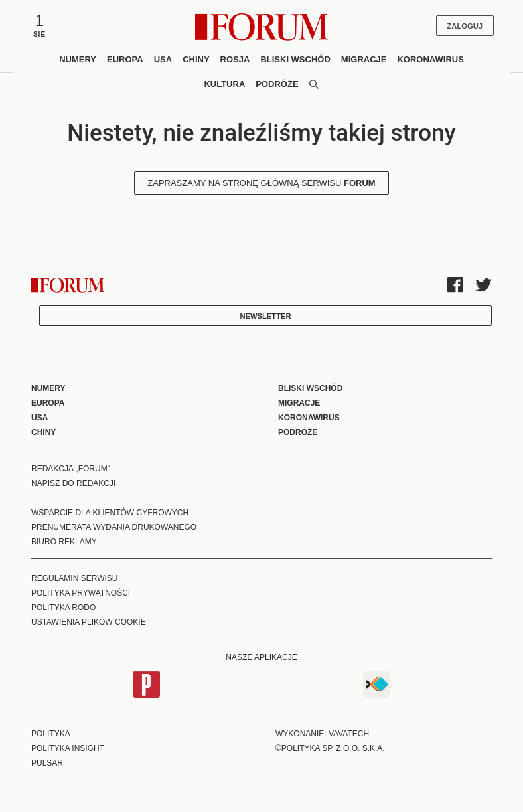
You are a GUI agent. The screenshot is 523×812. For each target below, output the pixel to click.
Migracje (364, 59)
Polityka (51, 734)
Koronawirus (430, 59)
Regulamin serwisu (74, 578)
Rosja (235, 59)
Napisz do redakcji (73, 483)
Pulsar (47, 763)
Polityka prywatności (81, 593)
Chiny (196, 59)
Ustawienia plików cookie (89, 622)
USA (163, 59)
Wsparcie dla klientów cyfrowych (110, 513)
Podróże (277, 84)
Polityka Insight (68, 748)
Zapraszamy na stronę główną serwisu (261, 183)
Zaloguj (465, 26)
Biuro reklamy (64, 542)
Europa (125, 59)
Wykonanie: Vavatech (322, 734)
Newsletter (265, 316)
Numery (78, 59)
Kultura (224, 84)
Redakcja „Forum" (71, 469)
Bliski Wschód (295, 59)
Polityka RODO (63, 608)
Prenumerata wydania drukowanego (114, 527)
